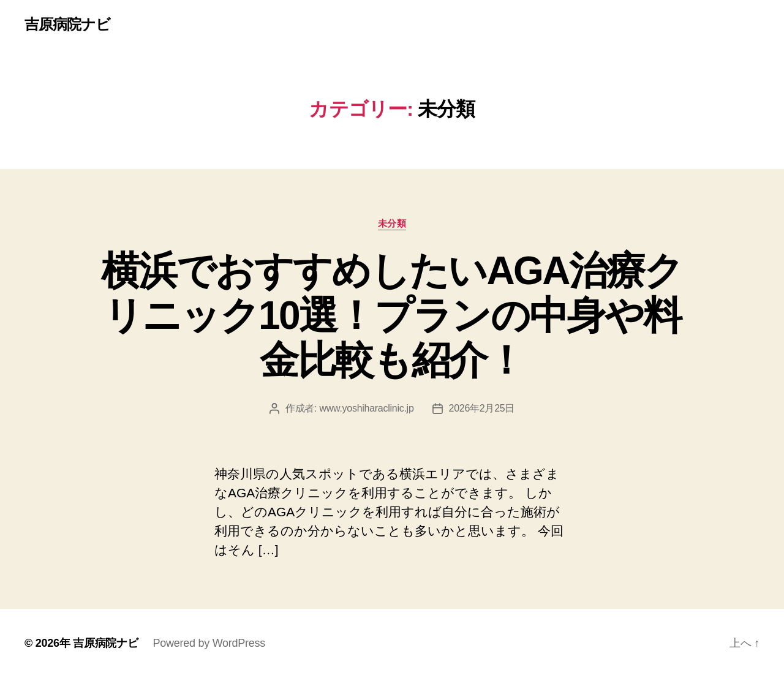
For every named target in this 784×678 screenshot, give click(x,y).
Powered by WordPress (209, 643)
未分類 (392, 223)
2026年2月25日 (482, 408)
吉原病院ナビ (67, 24)
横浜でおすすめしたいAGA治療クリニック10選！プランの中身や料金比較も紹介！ (392, 315)
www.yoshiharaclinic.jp (366, 408)
